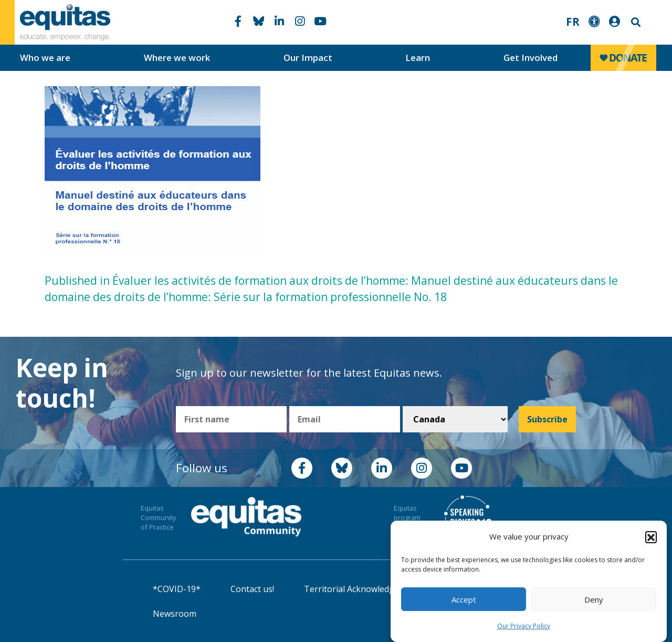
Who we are (45, 58)
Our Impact (308, 58)
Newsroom (175, 614)
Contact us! (252, 589)
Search (635, 22)
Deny (594, 599)
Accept (464, 599)
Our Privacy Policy (524, 626)
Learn (418, 58)
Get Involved (531, 58)
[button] (651, 537)
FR (573, 22)
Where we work (177, 58)
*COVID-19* (177, 589)
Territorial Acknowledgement (362, 589)
